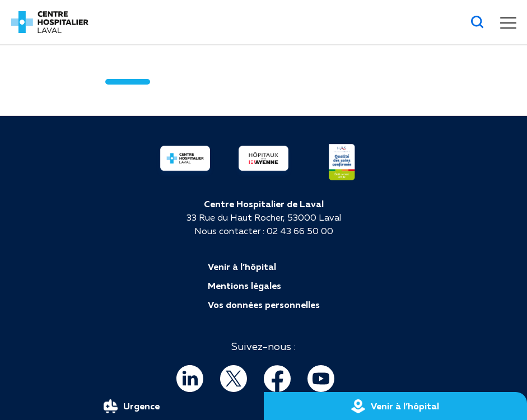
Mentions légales (244, 286)
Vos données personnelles (264, 305)
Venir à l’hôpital (242, 267)
